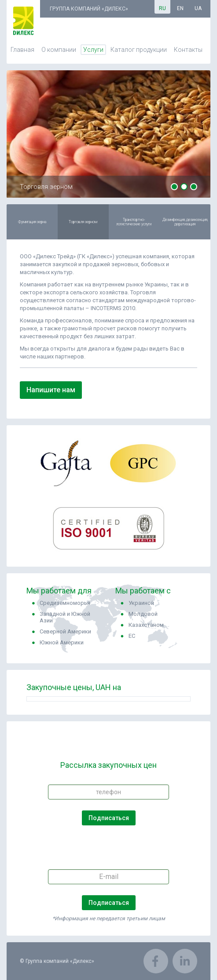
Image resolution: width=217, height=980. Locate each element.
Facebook (156, 961)
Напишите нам (51, 390)
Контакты (188, 50)
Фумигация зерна (32, 222)
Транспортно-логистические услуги (134, 222)
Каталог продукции (139, 50)
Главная (22, 50)
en (180, 8)
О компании (59, 50)
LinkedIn (185, 961)
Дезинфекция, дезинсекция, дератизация (185, 222)
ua (198, 8)
